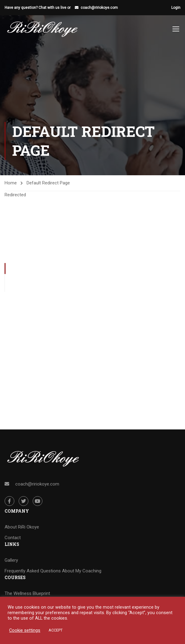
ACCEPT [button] (56, 630)
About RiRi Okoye (22, 527)
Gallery (11, 560)
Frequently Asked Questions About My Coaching (53, 571)
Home (11, 183)
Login (176, 8)
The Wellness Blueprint (27, 593)
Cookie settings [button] (25, 630)
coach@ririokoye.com (99, 8)
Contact (13, 538)
